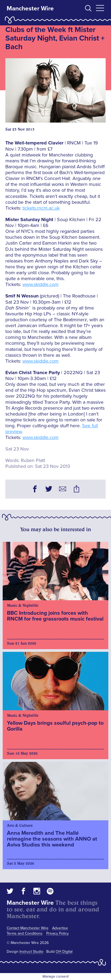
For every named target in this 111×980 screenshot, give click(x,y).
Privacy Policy (58, 933)
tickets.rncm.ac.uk (41, 208)
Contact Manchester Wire (28, 928)
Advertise (60, 928)
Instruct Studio (31, 952)
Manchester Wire (30, 9)
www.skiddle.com (41, 284)
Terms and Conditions (25, 933)
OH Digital (64, 952)
